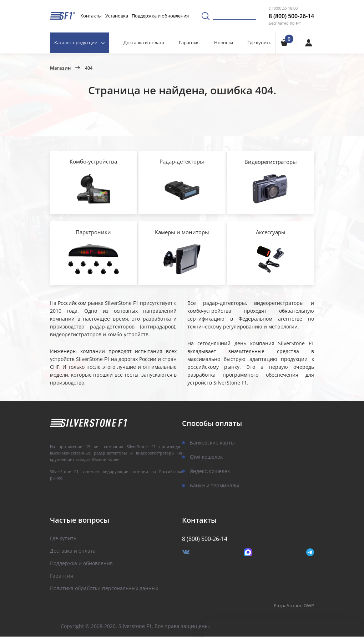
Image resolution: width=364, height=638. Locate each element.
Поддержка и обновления (160, 16)
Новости (224, 42)
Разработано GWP (294, 608)
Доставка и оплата (144, 42)
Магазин (60, 68)
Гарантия (189, 42)
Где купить (259, 42)
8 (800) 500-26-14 (291, 16)
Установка (117, 16)
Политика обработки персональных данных (104, 590)
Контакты (91, 16)
